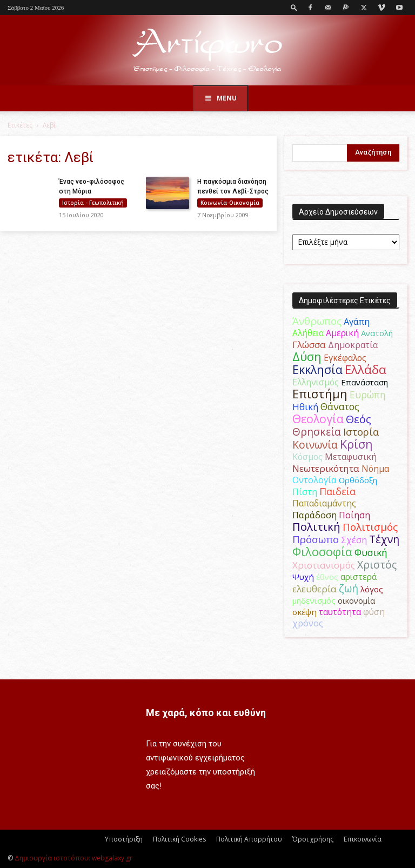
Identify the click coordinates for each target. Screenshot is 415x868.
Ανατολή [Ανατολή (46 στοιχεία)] (377, 333)
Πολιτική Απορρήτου (249, 839)
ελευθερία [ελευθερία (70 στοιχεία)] (314, 589)
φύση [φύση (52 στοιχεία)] (374, 612)
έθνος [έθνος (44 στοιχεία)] (327, 577)
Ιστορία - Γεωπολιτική (93, 203)
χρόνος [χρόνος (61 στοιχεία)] (308, 623)
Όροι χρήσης (313, 839)
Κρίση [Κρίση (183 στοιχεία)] (356, 444)
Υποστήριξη (124, 839)
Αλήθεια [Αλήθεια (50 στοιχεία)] (308, 333)
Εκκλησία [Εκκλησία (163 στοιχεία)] (317, 369)
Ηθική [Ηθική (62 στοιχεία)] (305, 407)
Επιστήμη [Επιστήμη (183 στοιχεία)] (320, 394)
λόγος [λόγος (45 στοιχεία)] (372, 589)
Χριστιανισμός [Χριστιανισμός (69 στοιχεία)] (324, 565)
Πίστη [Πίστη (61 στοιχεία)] (305, 492)
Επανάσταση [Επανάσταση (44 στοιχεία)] (364, 382)
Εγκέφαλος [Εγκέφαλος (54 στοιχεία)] (345, 358)
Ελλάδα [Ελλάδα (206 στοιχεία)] (366, 369)
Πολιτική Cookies (179, 839)
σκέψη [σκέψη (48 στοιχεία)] (304, 612)
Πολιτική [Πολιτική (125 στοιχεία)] (316, 527)
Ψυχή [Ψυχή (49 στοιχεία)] (303, 577)
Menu (220, 98)
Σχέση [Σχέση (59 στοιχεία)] (354, 540)
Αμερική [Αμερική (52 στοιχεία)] (342, 333)
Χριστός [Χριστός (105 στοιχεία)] (377, 565)
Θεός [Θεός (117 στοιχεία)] (359, 419)
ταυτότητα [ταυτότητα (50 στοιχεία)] (340, 612)
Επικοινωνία (363, 839)
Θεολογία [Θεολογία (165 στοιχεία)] (318, 419)
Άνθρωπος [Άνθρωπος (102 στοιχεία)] (317, 321)
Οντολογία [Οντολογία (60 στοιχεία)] (314, 480)
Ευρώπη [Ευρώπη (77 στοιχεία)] (368, 395)
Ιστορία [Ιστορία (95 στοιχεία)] (361, 432)
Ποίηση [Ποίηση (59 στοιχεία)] (354, 515)
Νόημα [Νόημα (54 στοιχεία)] (375, 469)
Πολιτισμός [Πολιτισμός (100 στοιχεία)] (370, 527)
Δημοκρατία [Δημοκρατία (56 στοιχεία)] (353, 345)
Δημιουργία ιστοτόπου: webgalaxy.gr (73, 858)
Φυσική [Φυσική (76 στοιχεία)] (371, 552)
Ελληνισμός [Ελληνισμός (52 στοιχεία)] (316, 382)
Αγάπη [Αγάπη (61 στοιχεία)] (357, 322)
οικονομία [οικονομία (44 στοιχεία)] (356, 600)
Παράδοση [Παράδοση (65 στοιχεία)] (314, 515)
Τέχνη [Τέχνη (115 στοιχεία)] (384, 539)
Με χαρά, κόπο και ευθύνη (206, 713)
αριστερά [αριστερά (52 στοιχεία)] (359, 577)
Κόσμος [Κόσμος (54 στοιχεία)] (307, 457)
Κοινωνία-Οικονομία (230, 203)
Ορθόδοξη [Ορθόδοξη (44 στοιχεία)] (358, 480)
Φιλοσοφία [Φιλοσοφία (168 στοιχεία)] (322, 552)
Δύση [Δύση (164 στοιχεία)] (307, 356)
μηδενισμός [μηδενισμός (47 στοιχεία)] (314, 600)
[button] (294, 7)
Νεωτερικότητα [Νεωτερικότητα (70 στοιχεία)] (326, 468)
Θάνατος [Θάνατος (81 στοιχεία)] (340, 406)
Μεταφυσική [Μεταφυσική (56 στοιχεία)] (351, 457)
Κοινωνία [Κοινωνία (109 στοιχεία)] (315, 445)
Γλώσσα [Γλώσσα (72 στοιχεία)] (309, 345)
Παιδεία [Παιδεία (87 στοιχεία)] (337, 491)
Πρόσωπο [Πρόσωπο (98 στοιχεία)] (316, 539)
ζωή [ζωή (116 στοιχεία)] (349, 588)
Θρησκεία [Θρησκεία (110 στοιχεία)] (317, 432)
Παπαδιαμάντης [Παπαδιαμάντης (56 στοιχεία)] (324, 503)
